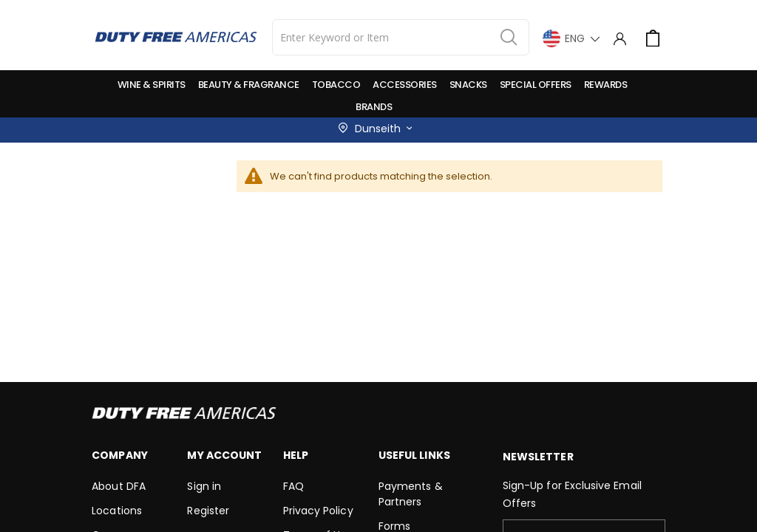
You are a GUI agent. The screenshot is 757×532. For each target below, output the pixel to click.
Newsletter (538, 457)
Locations (117, 511)
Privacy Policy (318, 511)
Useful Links (414, 455)
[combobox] (401, 37)
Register (208, 511)
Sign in (204, 486)
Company (119, 455)
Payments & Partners (411, 494)
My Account (224, 455)
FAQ (293, 486)
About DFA (119, 486)
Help (296, 455)
